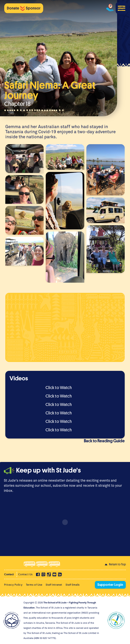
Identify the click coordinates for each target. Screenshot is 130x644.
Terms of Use (34, 585)
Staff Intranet (54, 585)
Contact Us (25, 574)
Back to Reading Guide (104, 441)
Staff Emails (73, 585)
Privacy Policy (13, 585)
